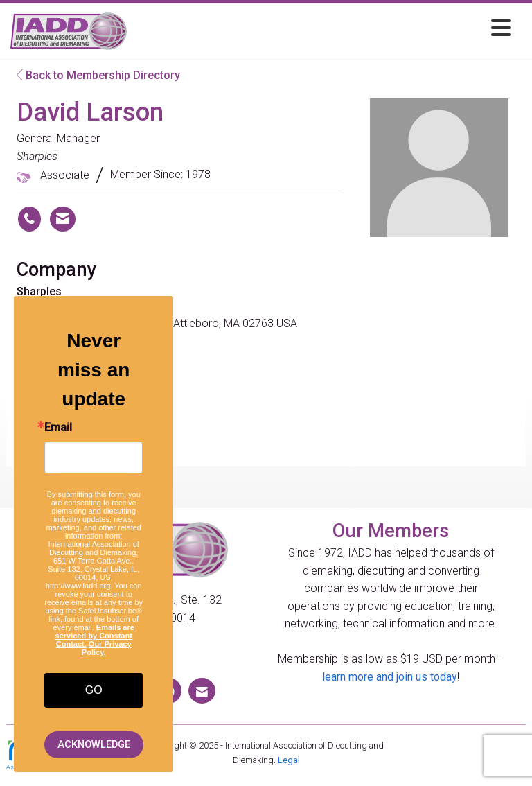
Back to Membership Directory (98, 75)
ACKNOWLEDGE (94, 745)
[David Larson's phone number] (29, 219)
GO (94, 690)
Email (58, 428)
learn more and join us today (390, 677)
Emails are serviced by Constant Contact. (95, 636)
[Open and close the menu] (322, 29)
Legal (289, 760)
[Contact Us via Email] (202, 691)
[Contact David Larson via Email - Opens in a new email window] (63, 219)
